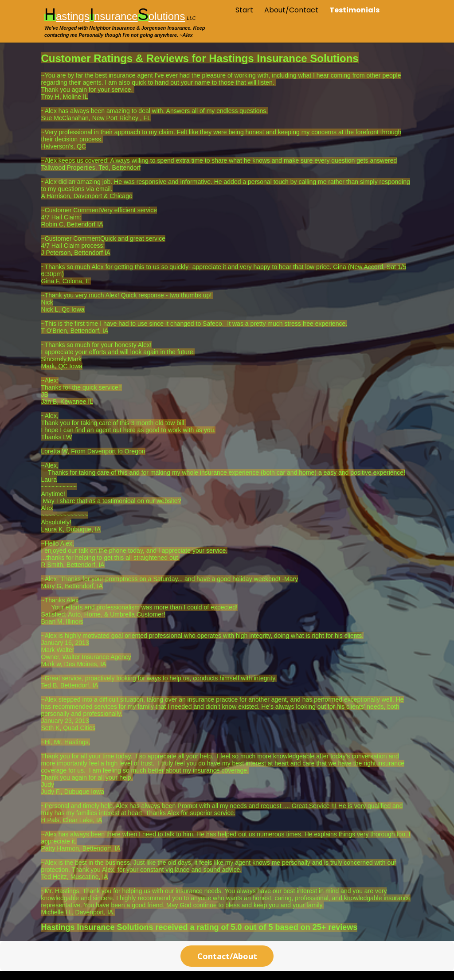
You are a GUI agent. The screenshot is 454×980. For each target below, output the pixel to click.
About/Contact (291, 10)
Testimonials (354, 10)
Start (244, 10)
